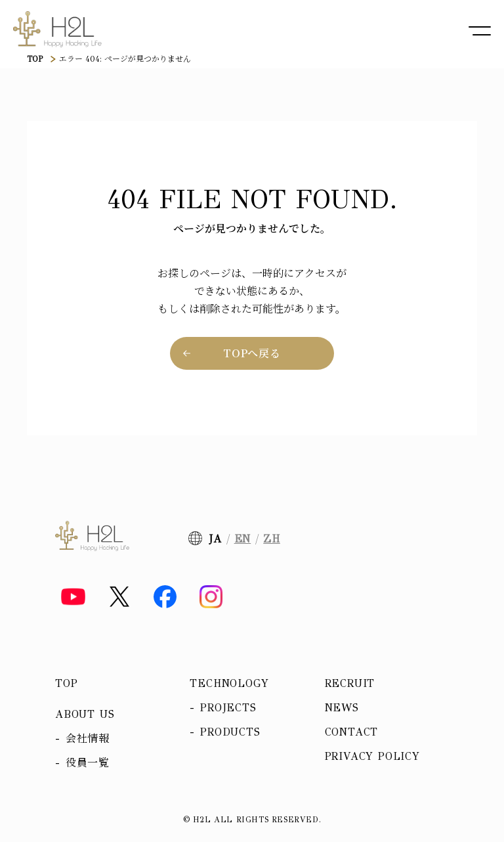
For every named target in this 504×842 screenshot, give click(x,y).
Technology (229, 683)
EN (243, 539)
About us (85, 714)
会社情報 (88, 739)
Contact (352, 732)
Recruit (350, 683)
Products (230, 732)
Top (66, 683)
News (342, 708)
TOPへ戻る (252, 353)
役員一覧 (88, 763)
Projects (228, 708)
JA (215, 539)
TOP (35, 59)
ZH (272, 539)
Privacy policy (372, 756)
